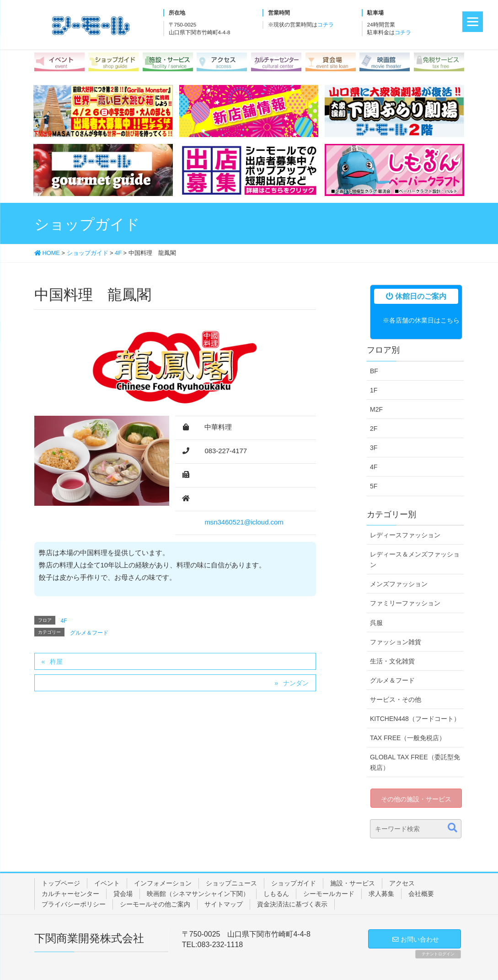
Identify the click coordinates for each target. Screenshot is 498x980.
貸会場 (123, 894)
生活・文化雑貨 (392, 661)
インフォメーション (163, 883)
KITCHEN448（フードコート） (415, 719)
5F (374, 486)
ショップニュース (231, 883)
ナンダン (296, 683)
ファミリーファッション (405, 603)
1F (374, 390)
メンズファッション (399, 584)
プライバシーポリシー (74, 904)
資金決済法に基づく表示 (292, 904)
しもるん (276, 894)
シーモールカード (329, 894)
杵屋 (56, 662)
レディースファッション (405, 535)
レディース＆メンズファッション (415, 559)
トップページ (61, 883)
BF (374, 371)
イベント (107, 883)
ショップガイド (294, 883)
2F (374, 429)
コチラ (326, 25)
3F (374, 448)
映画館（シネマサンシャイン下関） (198, 894)
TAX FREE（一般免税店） (408, 738)
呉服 (376, 623)
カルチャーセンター (70, 894)
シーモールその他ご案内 (155, 904)
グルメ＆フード (89, 633)
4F (64, 621)
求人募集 (381, 894)
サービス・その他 (396, 699)
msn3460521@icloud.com (244, 522)
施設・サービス (353, 883)
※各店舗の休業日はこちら (421, 320)
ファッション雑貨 (396, 642)
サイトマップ (224, 904)
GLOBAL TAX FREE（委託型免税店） (415, 762)
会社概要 (421, 894)
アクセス (402, 883)
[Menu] (473, 22)
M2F (376, 409)
